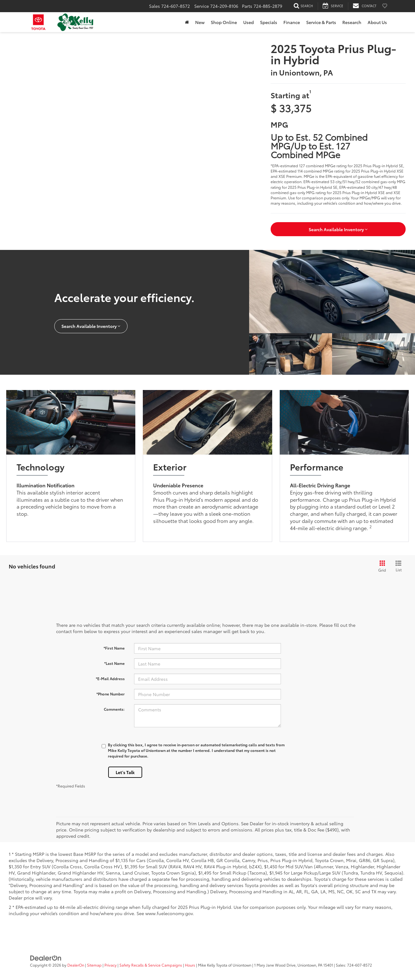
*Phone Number (111, 694)
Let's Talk (125, 772)
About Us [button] (377, 22)
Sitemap (94, 965)
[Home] (187, 22)
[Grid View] (381, 566)
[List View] (398, 566)
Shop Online (224, 22)
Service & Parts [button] (321, 22)
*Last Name (114, 663)
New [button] (200, 22)
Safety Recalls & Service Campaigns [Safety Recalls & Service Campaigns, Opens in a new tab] (151, 965)
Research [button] (352, 22)
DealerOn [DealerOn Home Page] (76, 965)
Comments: (114, 709)
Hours (190, 965)
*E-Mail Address (110, 678)
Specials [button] (269, 22)
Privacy (111, 965)
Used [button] (249, 22)
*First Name (114, 648)
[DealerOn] (46, 958)
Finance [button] (292, 22)
